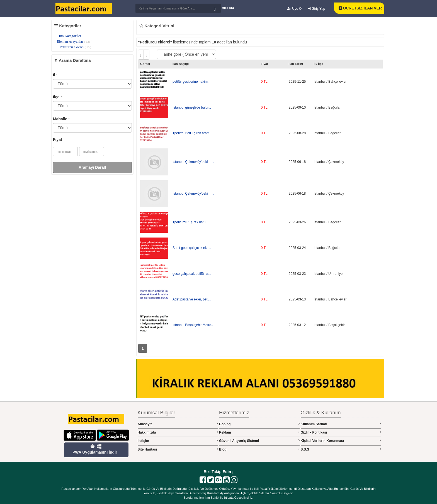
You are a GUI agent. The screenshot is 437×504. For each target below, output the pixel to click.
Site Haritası (178, 449)
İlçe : (57, 97)
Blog (259, 449)
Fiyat (58, 140)
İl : (55, 75)
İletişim (178, 441)
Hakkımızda (178, 432)
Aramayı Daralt (92, 167)
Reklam (259, 432)
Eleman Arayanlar (75, 41)
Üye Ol (295, 9)
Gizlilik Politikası (341, 432)
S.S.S (341, 449)
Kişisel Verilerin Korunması (341, 441)
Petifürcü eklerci (75, 47)
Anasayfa (178, 424)
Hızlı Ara (228, 8)
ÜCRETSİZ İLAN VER (360, 8)
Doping (259, 424)
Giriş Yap (317, 9)
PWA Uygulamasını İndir (95, 449)
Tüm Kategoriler (69, 36)
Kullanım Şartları (341, 424)
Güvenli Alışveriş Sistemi (259, 441)
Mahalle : (61, 119)
